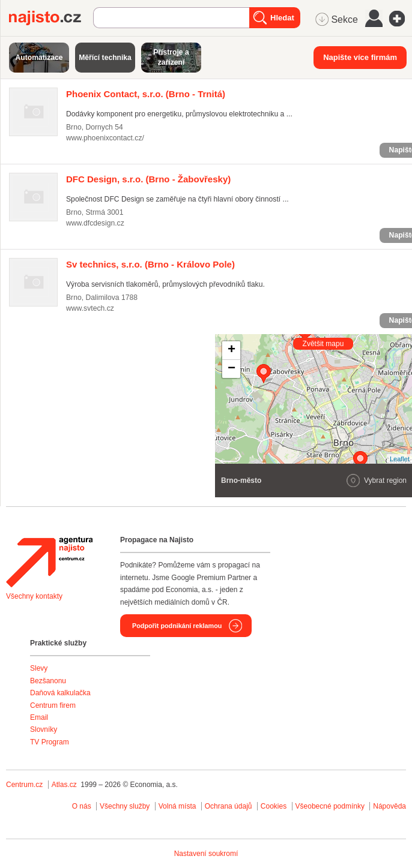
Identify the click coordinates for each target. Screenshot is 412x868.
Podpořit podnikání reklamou (177, 626)
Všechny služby (126, 806)
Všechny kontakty (34, 596)
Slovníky (44, 729)
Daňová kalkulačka (60, 693)
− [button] (232, 369)
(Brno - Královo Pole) (150, 264)
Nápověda (389, 806)
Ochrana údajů (229, 806)
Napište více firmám (360, 57)
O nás (82, 806)
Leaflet (400, 459)
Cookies (274, 806)
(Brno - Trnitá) (146, 94)
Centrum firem (53, 705)
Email (39, 717)
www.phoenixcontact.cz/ (105, 138)
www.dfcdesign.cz (95, 223)
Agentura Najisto (49, 562)
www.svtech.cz (90, 308)
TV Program (50, 742)
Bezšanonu (48, 681)
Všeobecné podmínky (330, 806)
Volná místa (177, 806)
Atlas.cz (64, 785)
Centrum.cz (24, 785)
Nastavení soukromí (206, 854)
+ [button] (232, 350)
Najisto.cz (51, 18)
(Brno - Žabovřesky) (148, 179)
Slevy (39, 668)
